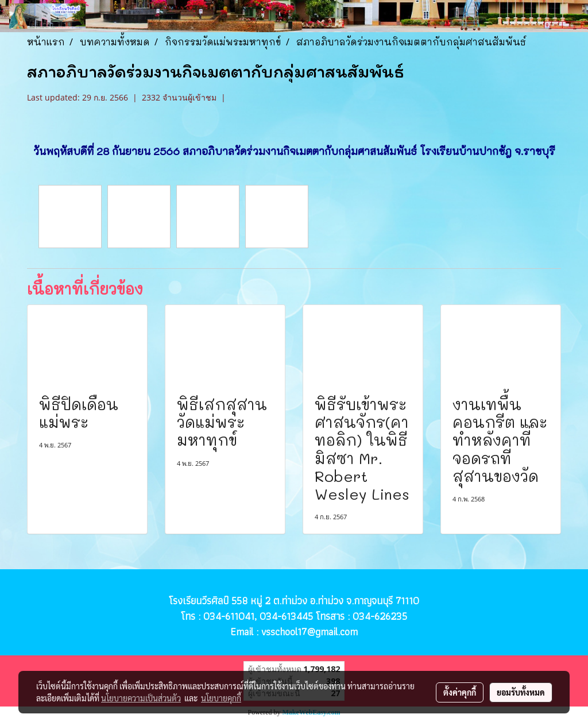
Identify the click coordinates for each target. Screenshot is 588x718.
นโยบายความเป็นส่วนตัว (141, 698)
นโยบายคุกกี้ (221, 698)
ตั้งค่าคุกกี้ (460, 692)
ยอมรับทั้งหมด (521, 692)
